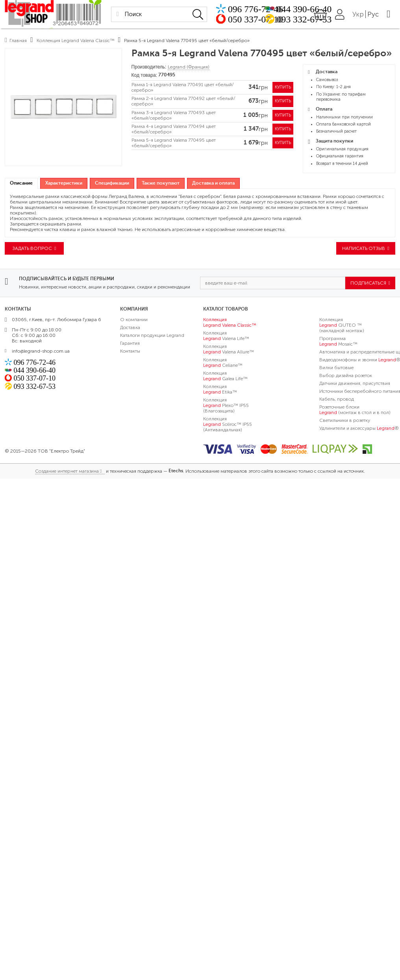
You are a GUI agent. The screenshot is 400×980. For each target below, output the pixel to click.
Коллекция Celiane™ (223, 363)
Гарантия (130, 344)
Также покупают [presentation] (161, 183)
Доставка (130, 328)
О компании (134, 320)
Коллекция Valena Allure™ (229, 350)
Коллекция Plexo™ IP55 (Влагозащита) (226, 406)
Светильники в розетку (345, 421)
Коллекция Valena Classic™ (230, 323)
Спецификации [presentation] (112, 183)
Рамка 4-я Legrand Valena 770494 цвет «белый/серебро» (174, 131)
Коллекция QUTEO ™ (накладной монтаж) (342, 326)
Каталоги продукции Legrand (152, 336)
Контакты (130, 352)
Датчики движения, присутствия (355, 384)
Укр (378, 14)
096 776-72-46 (269, 8)
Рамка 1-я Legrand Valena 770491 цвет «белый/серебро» (183, 88)
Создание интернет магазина (67, 472)
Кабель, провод (337, 400)
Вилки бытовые (336, 368)
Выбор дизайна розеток (346, 376)
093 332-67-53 (314, 20)
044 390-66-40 (314, 8)
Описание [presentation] (21, 183)
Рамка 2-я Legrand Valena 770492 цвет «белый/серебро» (183, 102)
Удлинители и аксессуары (359, 429)
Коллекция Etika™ (220, 390)
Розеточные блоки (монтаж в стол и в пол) (355, 410)
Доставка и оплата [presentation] (213, 183)
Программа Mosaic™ (338, 342)
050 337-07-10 (269, 20)
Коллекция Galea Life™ (225, 377)
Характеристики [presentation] (64, 183)
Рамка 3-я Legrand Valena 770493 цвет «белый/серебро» (174, 117)
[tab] (21, 184)
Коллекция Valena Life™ (226, 337)
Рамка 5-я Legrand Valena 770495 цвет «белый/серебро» (174, 146)
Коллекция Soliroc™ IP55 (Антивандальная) (228, 425)
